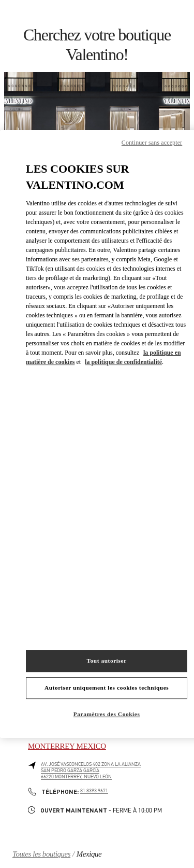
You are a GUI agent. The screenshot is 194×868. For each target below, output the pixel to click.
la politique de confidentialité (123, 362)
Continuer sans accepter (152, 143)
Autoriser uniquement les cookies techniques (107, 688)
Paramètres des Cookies (107, 714)
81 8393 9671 (94, 791)
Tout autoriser (106, 661)
